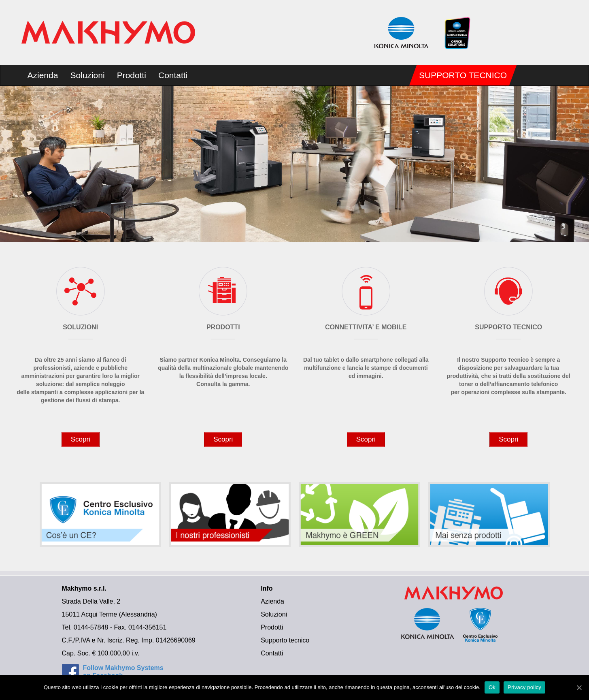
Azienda (43, 75)
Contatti (173, 75)
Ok (492, 687)
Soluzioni (87, 75)
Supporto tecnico (463, 75)
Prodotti (132, 75)
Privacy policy (524, 687)
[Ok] (579, 687)
